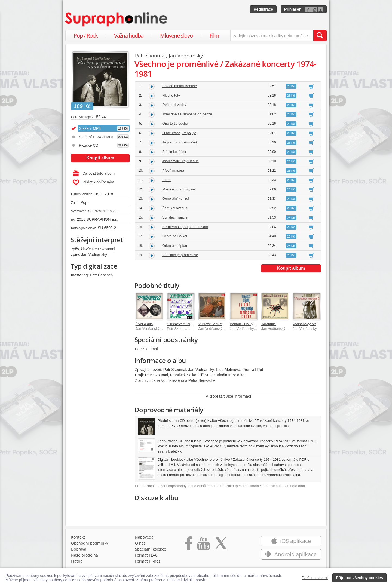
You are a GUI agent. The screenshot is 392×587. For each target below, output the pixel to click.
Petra (166, 180)
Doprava (79, 549)
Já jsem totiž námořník (180, 142)
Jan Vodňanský (94, 254)
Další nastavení (315, 578)
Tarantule (269, 324)
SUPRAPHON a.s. (104, 211)
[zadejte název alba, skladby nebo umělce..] (272, 36)
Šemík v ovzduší (175, 208)
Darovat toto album (94, 173)
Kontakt (78, 537)
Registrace (263, 9)
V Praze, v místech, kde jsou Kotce (226, 324)
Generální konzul (176, 199)
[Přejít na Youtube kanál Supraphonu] (203, 545)
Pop (84, 202)
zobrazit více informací (228, 396)
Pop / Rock (86, 36)
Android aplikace (291, 554)
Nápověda (144, 537)
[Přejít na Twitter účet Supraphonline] (221, 545)
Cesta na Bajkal (175, 236)
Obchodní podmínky (90, 543)
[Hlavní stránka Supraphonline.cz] (117, 19)
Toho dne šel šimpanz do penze (187, 114)
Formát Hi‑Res (148, 561)
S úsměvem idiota (181, 324)
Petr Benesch (101, 275)
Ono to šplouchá (175, 123)
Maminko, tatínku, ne (179, 189)
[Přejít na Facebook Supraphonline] (189, 545)
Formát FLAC (146, 555)
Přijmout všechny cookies (359, 578)
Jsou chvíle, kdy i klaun (180, 161)
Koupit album (100, 158)
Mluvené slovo (176, 36)
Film (214, 36)
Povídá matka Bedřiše (180, 86)
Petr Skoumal (104, 249)
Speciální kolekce (151, 549)
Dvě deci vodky (174, 105)
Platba (77, 561)
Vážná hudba (129, 36)
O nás (140, 543)
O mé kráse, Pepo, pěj (180, 133)
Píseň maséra (173, 170)
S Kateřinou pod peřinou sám (185, 227)
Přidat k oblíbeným (93, 183)
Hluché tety (171, 95)
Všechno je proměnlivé (180, 255)
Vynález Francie (175, 217)
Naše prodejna (85, 555)
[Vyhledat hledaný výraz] (320, 36)
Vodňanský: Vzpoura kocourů (316, 324)
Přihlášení (293, 9)
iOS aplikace (291, 541)
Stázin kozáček (174, 152)
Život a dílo (144, 324)
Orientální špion (175, 246)
